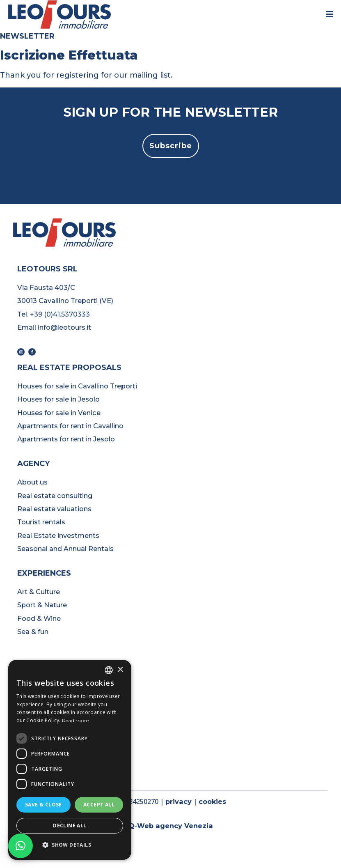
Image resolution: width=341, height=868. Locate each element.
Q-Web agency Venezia (171, 826)
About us (32, 482)
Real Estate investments (58, 535)
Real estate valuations (54, 509)
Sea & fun (33, 631)
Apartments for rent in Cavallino (70, 426)
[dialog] (70, 760)
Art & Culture (39, 592)
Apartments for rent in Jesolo (66, 439)
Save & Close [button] (43, 805)
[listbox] (109, 670)
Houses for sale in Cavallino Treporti (78, 386)
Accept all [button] (99, 805)
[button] (171, 146)
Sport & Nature (42, 605)
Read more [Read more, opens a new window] (76, 720)
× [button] (120, 670)
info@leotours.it (64, 327)
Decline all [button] (70, 826)
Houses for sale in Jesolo (58, 399)
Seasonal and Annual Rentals (65, 549)
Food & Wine (39, 618)
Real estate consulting (55, 496)
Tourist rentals (41, 522)
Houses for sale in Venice (59, 413)
